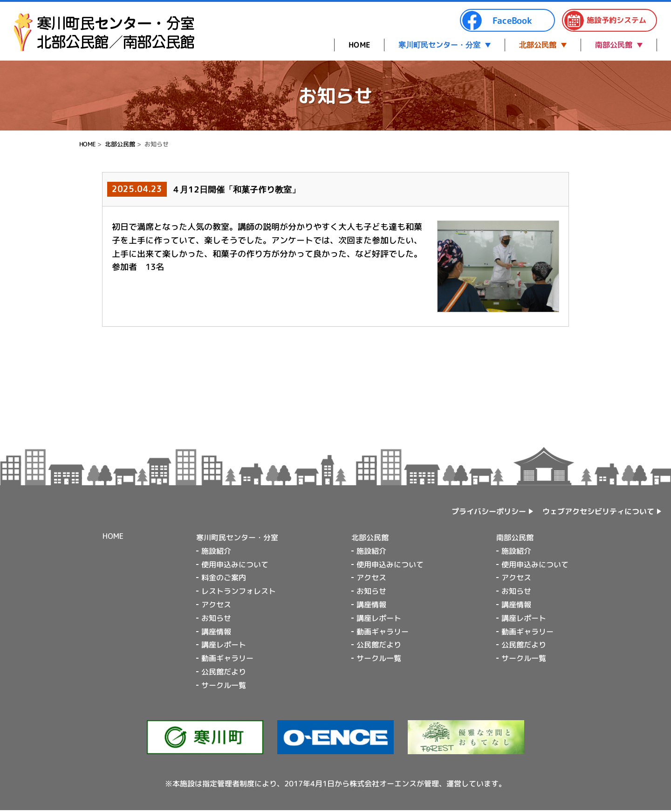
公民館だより (224, 672)
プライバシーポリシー (489, 511)
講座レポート (224, 645)
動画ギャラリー (227, 658)
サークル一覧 (224, 685)
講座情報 (216, 632)
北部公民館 (538, 45)
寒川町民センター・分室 (439, 45)
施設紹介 (216, 551)
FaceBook (497, 21)
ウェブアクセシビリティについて (598, 511)
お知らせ (216, 618)
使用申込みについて (235, 564)
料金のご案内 (224, 578)
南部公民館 (614, 45)
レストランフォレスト (239, 591)
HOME (359, 45)
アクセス (216, 605)
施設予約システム (605, 21)
